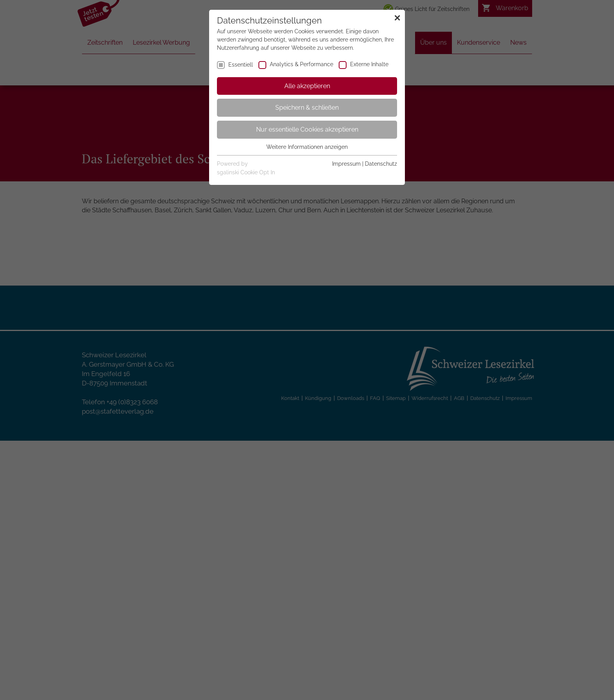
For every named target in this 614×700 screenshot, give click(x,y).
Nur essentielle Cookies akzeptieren (307, 129)
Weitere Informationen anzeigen (307, 147)
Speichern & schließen (307, 108)
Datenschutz (381, 164)
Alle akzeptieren (307, 86)
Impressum (346, 164)
